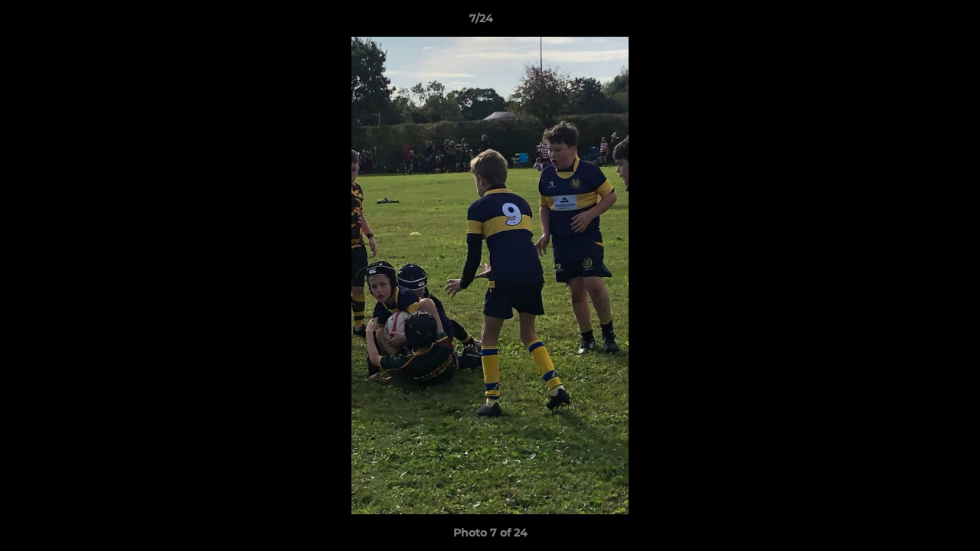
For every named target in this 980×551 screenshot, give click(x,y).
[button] (916, 22)
